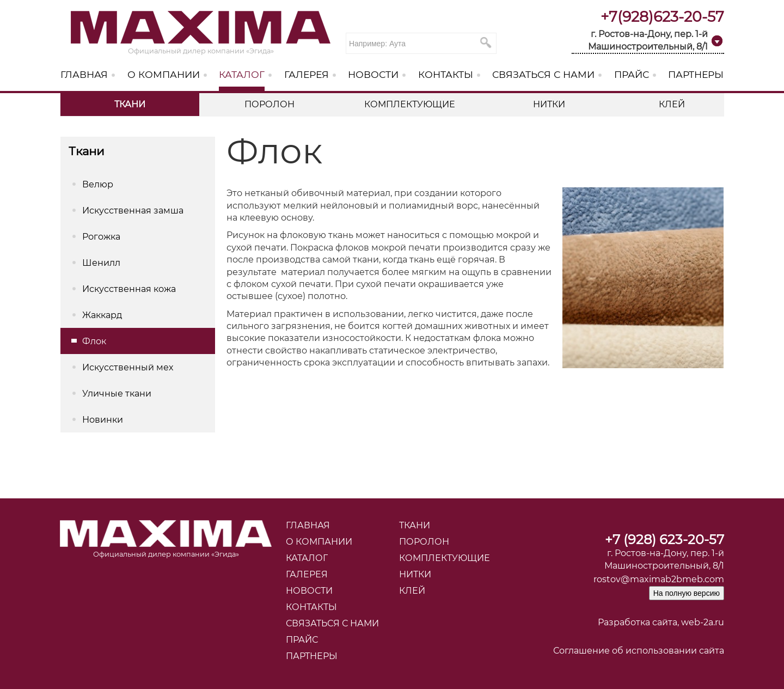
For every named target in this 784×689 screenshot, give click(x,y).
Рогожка (101, 237)
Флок (94, 341)
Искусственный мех (128, 367)
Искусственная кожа (129, 289)
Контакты (446, 74)
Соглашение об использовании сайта (639, 651)
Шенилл (101, 263)
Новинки (103, 420)
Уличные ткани (117, 394)
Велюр (98, 184)
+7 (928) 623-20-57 (664, 539)
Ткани (130, 104)
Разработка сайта (638, 622)
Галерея (307, 74)
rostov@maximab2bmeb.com (659, 579)
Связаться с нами (543, 74)
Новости (373, 74)
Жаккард (102, 315)
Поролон (269, 104)
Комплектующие (410, 104)
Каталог (242, 74)
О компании (164, 74)
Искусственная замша (133, 211)
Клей (672, 104)
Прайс (632, 74)
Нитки (549, 104)
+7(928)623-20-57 (662, 17)
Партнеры (696, 74)
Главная (84, 74)
